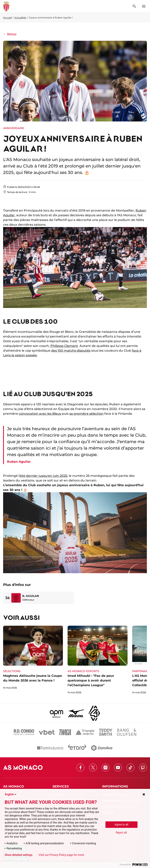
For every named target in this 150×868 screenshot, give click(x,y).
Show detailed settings (19, 855)
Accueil (7, 18)
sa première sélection (86, 414)
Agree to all (121, 825)
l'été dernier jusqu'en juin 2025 (43, 476)
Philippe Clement (64, 346)
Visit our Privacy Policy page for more (61, 855)
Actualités (20, 18)
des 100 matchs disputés (71, 351)
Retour (10, 34)
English (11, 794)
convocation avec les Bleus (40, 414)
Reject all (121, 833)
